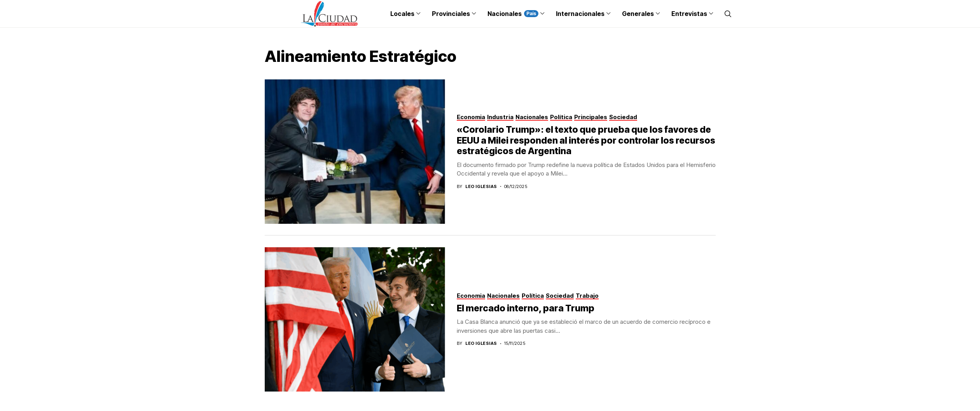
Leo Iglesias (481, 187)
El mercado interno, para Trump (526, 308)
